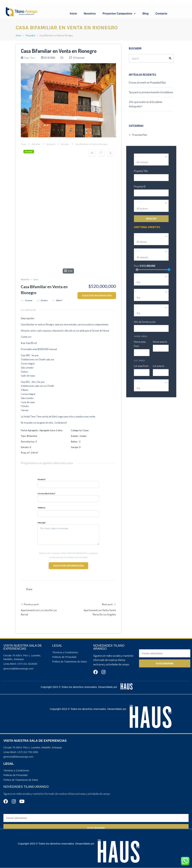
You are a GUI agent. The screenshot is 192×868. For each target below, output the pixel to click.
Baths (137, 291)
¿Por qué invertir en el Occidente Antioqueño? (145, 104)
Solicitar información (97, 219)
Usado (83, 359)
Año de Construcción (145, 322)
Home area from (140, 344)
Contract (139, 156)
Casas (23, 144)
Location (139, 202)
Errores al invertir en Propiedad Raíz (147, 82)
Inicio (73, 14)
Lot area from (141, 366)
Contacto (161, 14)
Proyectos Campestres (119, 14)
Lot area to (159, 366)
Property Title (141, 171)
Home (18, 35)
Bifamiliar (36, 144)
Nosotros (90, 14)
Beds (136, 306)
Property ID (140, 186)
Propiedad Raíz (140, 135)
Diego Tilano (30, 58)
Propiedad (30, 35)
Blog (146, 14)
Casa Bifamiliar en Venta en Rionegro (59, 51)
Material (138, 251)
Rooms (138, 275)
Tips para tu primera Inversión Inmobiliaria (151, 92)
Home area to (160, 342)
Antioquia (51, 144)
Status (137, 235)
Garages (138, 381)
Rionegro (65, 144)
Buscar (151, 219)
